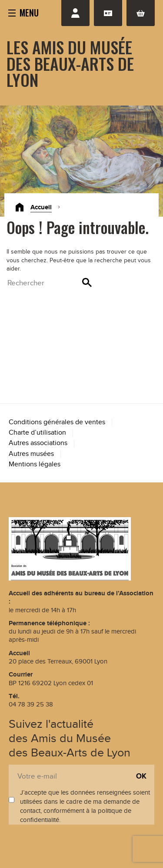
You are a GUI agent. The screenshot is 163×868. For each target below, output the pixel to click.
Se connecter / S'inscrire (75, 13)
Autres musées (31, 454)
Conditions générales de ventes (57, 422)
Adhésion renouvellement (108, 13)
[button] (23, 12)
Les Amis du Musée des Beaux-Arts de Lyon (70, 63)
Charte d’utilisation (37, 433)
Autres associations (38, 443)
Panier (141, 13)
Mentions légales (35, 464)
